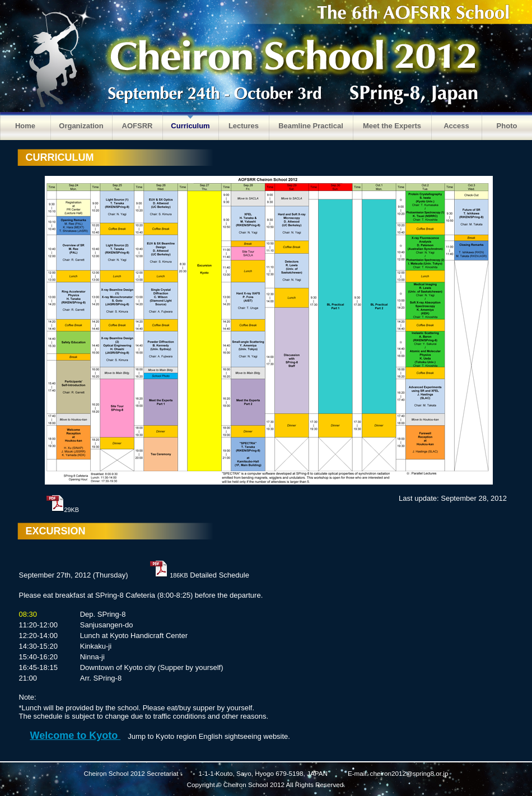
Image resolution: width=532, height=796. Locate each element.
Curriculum (190, 126)
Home (25, 126)
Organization (81, 126)
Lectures (244, 126)
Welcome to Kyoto (76, 736)
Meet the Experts (392, 126)
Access (456, 126)
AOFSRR (137, 126)
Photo (507, 126)
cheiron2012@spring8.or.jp (409, 773)
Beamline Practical (311, 126)
